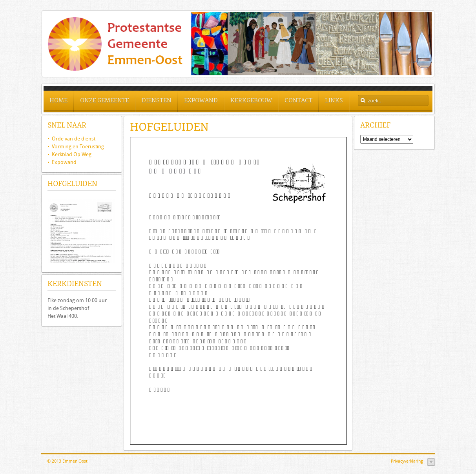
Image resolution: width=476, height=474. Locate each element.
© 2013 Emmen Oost (67, 461)
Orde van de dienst (71, 139)
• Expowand (62, 162)
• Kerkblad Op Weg (69, 154)
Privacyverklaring (407, 461)
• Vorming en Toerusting (76, 147)
